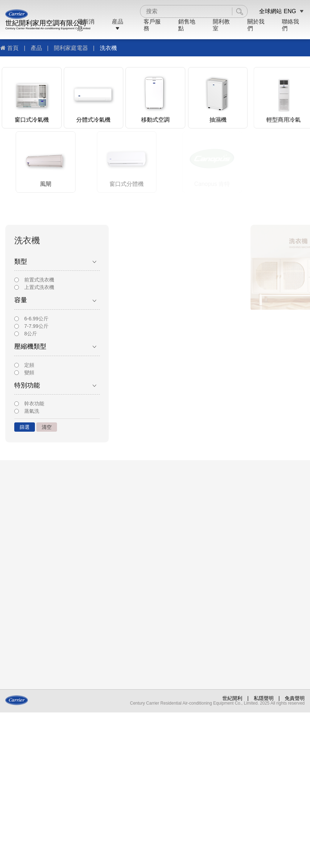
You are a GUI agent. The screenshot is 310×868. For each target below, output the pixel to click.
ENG (290, 11)
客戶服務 (152, 25)
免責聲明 (295, 698)
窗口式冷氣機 (32, 120)
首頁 (13, 48)
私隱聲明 (264, 698)
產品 (36, 48)
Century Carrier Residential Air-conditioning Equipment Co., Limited (48, 28)
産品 (118, 25)
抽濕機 (233, 120)
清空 (47, 427)
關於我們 (256, 25)
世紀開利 (232, 698)
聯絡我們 (290, 25)
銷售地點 (187, 25)
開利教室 (221, 25)
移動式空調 (161, 120)
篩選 (25, 427)
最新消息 (86, 25)
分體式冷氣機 (94, 120)
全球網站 (270, 11)
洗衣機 (108, 48)
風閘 (90, 184)
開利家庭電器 (71, 48)
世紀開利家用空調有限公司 (46, 23)
